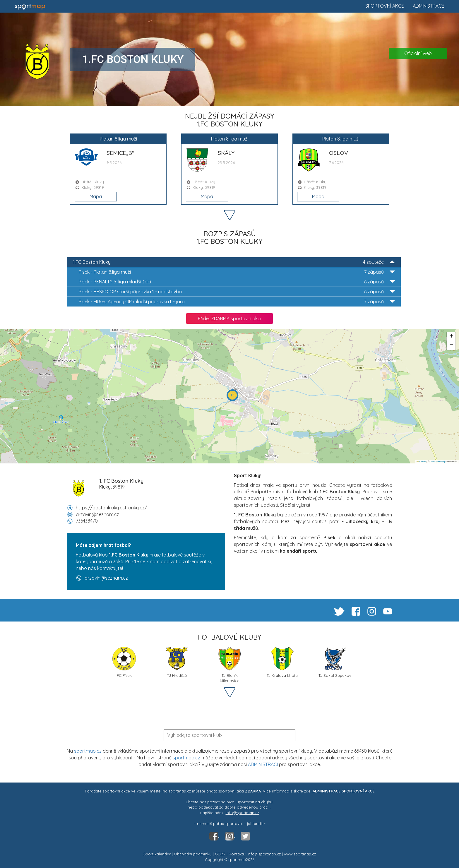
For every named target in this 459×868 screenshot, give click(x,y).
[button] (232, 395)
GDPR (220, 854)
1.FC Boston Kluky (234, 262)
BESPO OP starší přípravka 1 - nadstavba (237, 292)
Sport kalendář (157, 854)
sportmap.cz (88, 751)
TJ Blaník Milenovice (229, 665)
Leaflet (421, 462)
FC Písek (124, 662)
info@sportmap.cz (242, 813)
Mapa (96, 196)
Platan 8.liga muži (237, 272)
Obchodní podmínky (193, 854)
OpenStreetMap (438, 462)
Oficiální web (418, 53)
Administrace (429, 6)
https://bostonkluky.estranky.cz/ (111, 508)
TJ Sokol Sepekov (335, 662)
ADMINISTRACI (263, 764)
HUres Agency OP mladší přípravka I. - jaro (237, 302)
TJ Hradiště (177, 662)
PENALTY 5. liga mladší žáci (237, 282)
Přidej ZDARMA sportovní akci (229, 319)
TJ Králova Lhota (282, 662)
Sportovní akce (385, 6)
